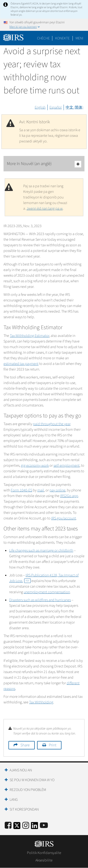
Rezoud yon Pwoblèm (28, 790)
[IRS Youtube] (44, 826)
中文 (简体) (75, 107)
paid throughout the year (52, 424)
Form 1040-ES (21, 490)
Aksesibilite (44, 860)
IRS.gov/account (64, 518)
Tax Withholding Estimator (30, 336)
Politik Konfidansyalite (44, 853)
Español (56, 107)
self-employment (67, 466)
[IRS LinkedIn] (34, 827)
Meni (79, 38)
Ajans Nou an (21, 770)
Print (53, 745)
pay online (57, 490)
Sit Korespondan (24, 809)
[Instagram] (26, 826)
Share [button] (25, 745)
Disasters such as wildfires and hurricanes (40, 600)
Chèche (43, 38)
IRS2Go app (69, 496)
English (40, 107)
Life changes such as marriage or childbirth (41, 550)
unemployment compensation (47, 592)
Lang (14, 800)
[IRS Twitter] (17, 827)
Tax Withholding (41, 702)
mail (41, 490)
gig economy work (35, 466)
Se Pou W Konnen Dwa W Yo (32, 780)
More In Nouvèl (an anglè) (44, 164)
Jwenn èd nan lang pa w (45, 208)
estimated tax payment (21, 364)
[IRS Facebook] (8, 826)
